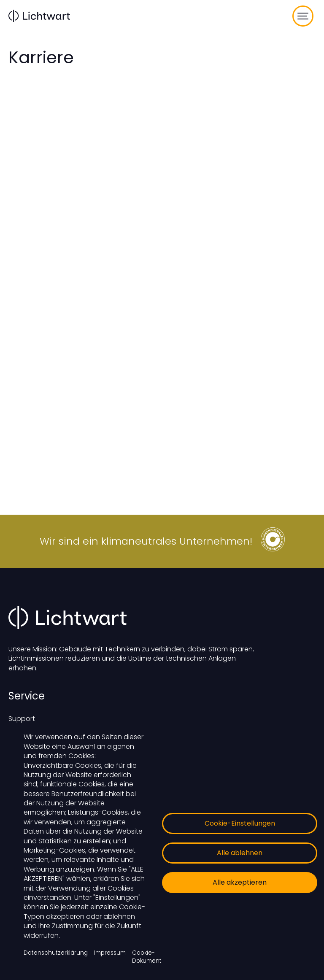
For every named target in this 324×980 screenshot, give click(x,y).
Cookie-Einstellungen (240, 823)
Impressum (110, 953)
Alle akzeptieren (240, 882)
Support (22, 719)
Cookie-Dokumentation (154, 957)
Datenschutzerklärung (56, 953)
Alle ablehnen (240, 853)
